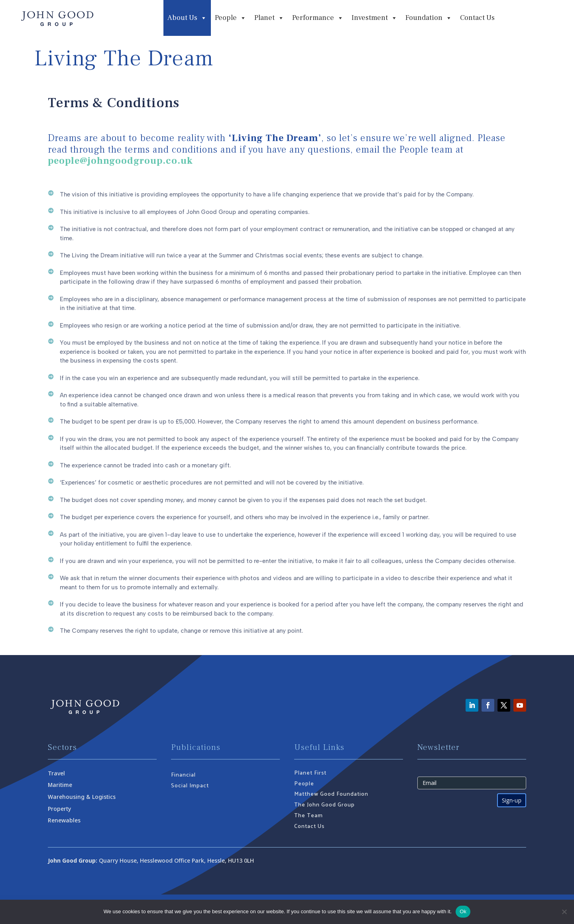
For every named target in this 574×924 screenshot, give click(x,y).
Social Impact (190, 786)
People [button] (231, 18)
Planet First (310, 773)
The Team (309, 816)
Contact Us (477, 18)
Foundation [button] (429, 18)
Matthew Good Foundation (331, 794)
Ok (463, 911)
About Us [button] (187, 18)
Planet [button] (269, 18)
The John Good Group (324, 805)
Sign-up (512, 800)
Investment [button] (374, 18)
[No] (564, 912)
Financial (183, 775)
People (304, 784)
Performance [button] (318, 18)
